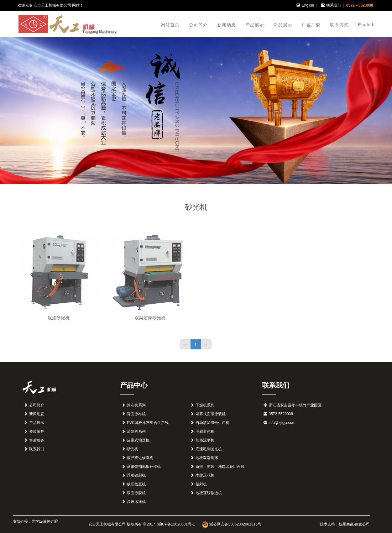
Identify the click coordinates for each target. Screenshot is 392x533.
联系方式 (339, 25)
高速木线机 (136, 502)
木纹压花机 (205, 475)
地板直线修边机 (209, 493)
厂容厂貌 (311, 25)
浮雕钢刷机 (136, 475)
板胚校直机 (136, 484)
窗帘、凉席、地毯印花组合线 (220, 467)
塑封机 (201, 484)
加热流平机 (205, 440)
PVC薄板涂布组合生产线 (148, 423)
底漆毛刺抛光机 (209, 449)
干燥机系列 (205, 405)
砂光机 (133, 449)
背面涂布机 (136, 414)
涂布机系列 (136, 405)
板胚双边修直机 (140, 458)
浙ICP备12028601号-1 (175, 524)
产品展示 (255, 25)
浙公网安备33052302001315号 (232, 524)
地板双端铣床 (207, 458)
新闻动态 (227, 25)
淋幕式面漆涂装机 (211, 414)
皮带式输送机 (138, 440)
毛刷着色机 (205, 431)
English (308, 5)
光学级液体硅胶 (45, 521)
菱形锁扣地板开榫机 (144, 467)
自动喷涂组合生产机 (212, 423)
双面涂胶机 (136, 493)
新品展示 (283, 25)
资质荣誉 (37, 431)
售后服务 (37, 440)
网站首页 (170, 25)
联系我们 (334, 5)
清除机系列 (136, 431)
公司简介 (198, 25)
